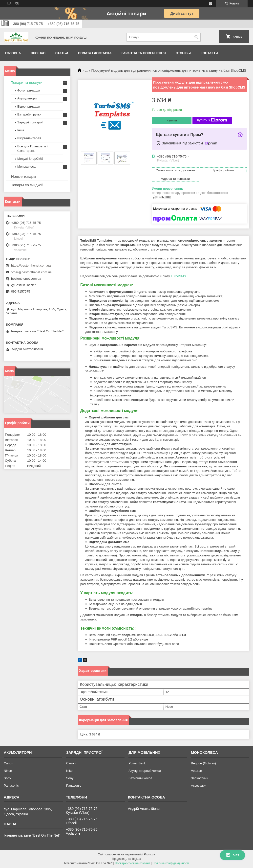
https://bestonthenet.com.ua (31, 265)
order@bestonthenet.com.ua (31, 272)
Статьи (62, 53)
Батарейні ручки (29, 114)
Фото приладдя (29, 90)
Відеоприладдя (29, 106)
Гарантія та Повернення (144, 53)
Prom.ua (150, 854)
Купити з (212, 120)
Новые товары (24, 176)
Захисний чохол (140, 778)
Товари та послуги (27, 82)
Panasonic (11, 786)
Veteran (197, 771)
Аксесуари (199, 786)
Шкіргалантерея (29, 138)
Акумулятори (27, 98)
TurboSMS (178, 276)
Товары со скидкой (27, 185)
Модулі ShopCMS (30, 159)
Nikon (8, 771)
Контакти (209, 53)
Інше (21, 130)
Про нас (38, 53)
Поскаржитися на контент (132, 863)
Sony (7, 778)
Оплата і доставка (95, 53)
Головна (13, 53)
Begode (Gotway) (203, 763)
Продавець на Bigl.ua (126, 859)
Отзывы (183, 53)
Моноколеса (26, 167)
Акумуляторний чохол (145, 771)
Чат (232, 855)
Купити (172, 120)
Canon (8, 763)
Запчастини (200, 778)
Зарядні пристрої (30, 122)
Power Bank (137, 763)
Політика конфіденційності (171, 863)
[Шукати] (196, 37)
